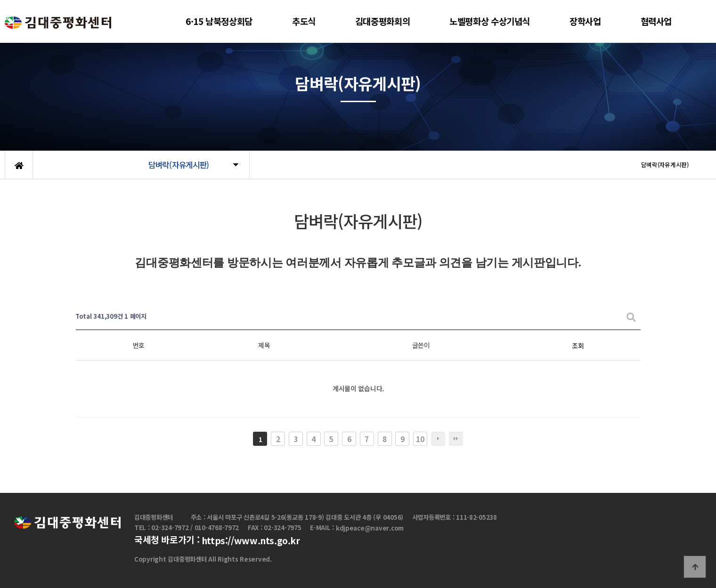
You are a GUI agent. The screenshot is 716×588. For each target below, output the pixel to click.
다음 (438, 439)
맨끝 (456, 439)
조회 (578, 346)
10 (420, 439)
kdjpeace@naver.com (370, 528)
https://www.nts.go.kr (251, 541)
